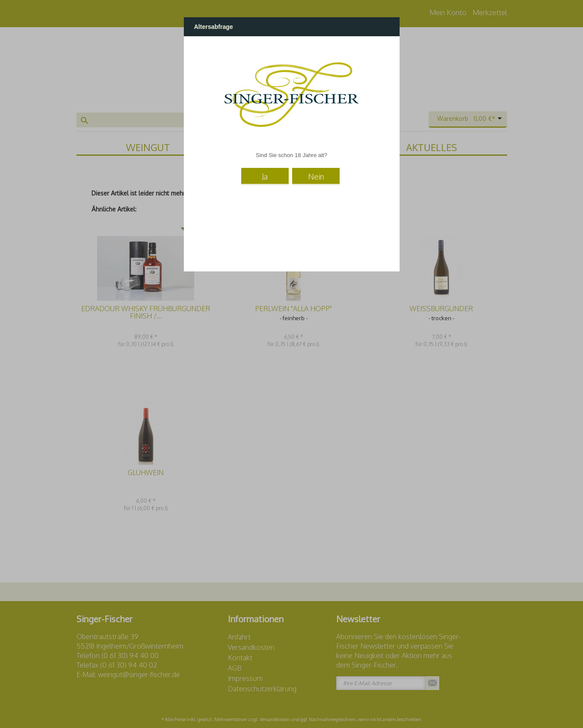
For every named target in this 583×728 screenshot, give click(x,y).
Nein (316, 176)
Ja (265, 176)
